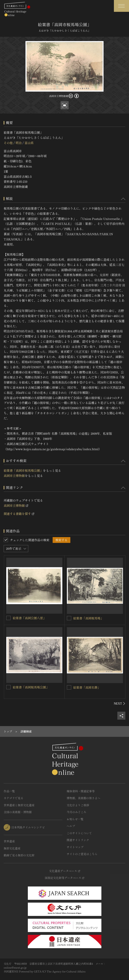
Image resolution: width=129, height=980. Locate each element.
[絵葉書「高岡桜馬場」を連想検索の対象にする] (69, 618)
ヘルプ (71, 826)
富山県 (29, 143)
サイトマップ (75, 847)
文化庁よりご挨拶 (78, 805)
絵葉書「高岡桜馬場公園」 (31, 687)
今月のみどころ (76, 812)
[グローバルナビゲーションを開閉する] (121, 6)
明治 (19, 143)
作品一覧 (9, 791)
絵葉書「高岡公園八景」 (29, 618)
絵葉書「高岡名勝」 (87, 687)
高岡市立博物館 (14, 476)
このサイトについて (79, 833)
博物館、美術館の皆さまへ (83, 798)
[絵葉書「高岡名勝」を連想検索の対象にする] (69, 687)
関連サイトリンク (78, 840)
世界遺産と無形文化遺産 (19, 805)
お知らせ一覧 (75, 819)
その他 (8, 143)
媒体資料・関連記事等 (81, 791)
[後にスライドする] (120, 704)
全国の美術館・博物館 (18, 812)
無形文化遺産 (12, 848)
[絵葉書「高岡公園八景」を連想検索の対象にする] (8, 618)
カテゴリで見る (13, 798)
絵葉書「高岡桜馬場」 (88, 618)
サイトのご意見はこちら (82, 854)
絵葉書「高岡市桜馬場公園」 (23, 470)
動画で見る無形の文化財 (19, 855)
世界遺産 (9, 841)
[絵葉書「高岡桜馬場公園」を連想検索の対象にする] (8, 687)
